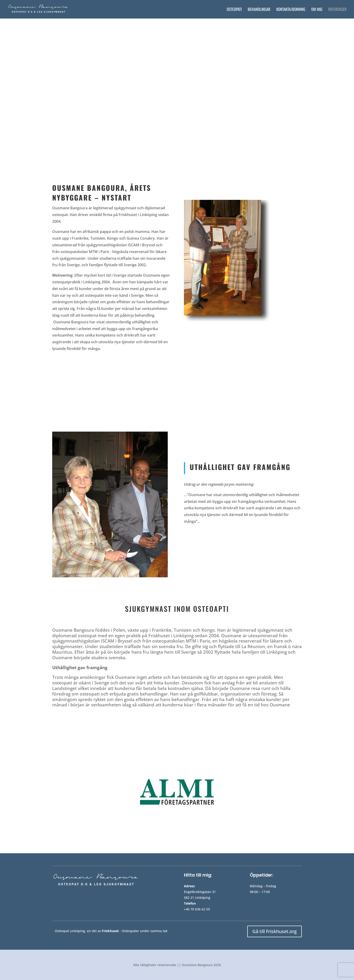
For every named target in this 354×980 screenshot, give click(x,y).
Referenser (337, 10)
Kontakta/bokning (291, 10)
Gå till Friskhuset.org (275, 931)
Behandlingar (259, 10)
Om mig (317, 10)
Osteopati (234, 10)
